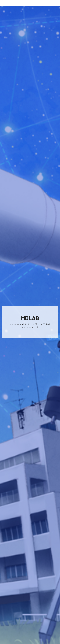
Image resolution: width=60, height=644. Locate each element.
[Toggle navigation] (30, 3)
